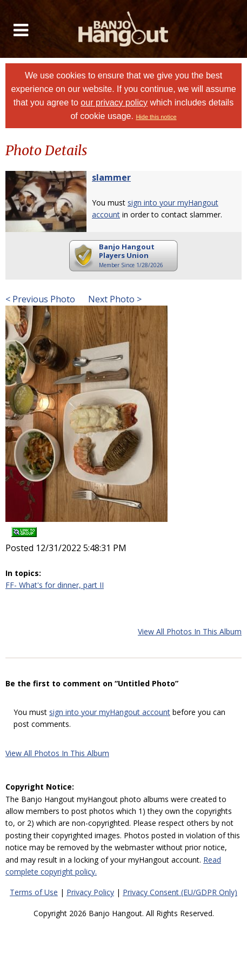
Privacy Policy (90, 892)
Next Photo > (114, 299)
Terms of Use (34, 892)
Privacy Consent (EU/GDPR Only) (180, 892)
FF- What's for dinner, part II (55, 585)
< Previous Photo (40, 299)
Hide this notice (156, 117)
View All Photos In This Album (190, 631)
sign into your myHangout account (110, 712)
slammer (111, 177)
